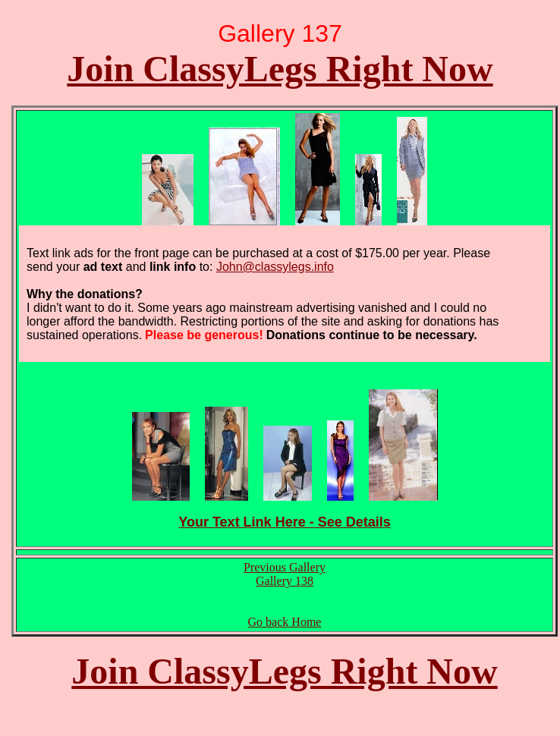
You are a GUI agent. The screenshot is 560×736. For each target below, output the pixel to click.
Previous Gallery (285, 567)
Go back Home (285, 622)
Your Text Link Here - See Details (284, 522)
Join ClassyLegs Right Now (280, 69)
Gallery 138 (285, 581)
